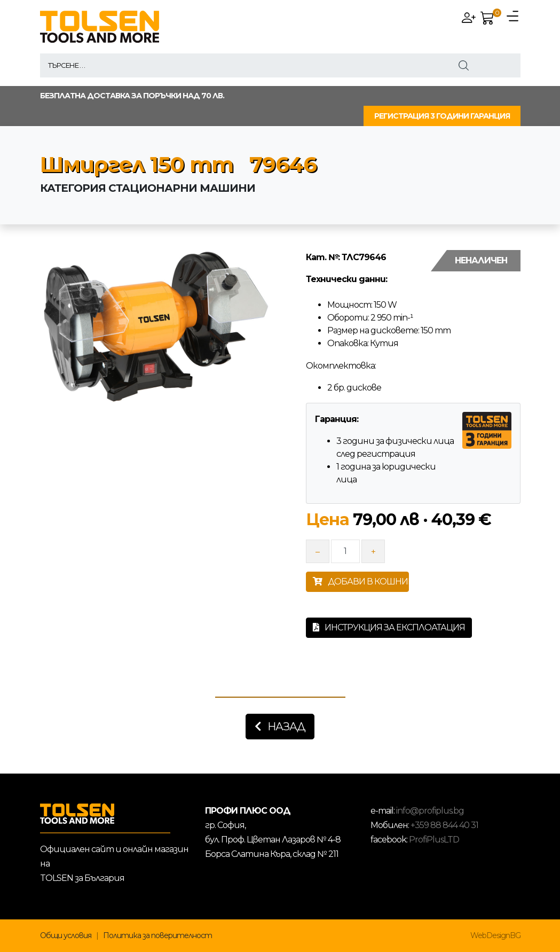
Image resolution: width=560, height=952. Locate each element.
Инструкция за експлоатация (389, 627)
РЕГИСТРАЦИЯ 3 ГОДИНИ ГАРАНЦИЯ (442, 116)
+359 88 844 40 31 (444, 825)
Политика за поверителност (157, 935)
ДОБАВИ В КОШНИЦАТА (361, 582)
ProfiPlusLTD (434, 840)
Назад (280, 727)
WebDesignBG (495, 935)
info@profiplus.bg (430, 811)
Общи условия (66, 935)
